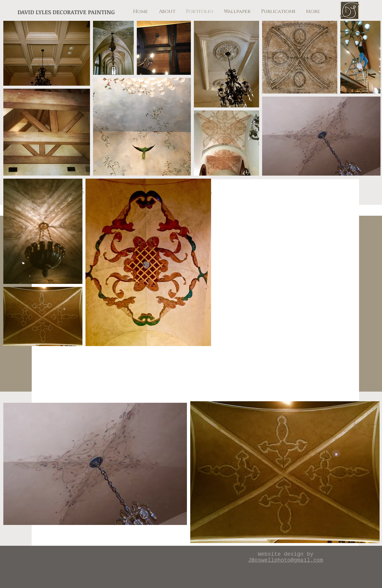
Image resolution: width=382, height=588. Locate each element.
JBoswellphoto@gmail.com (286, 560)
